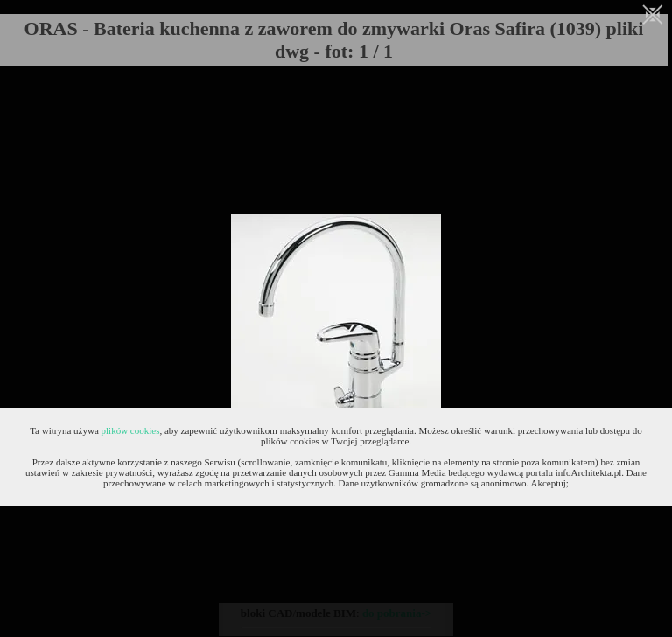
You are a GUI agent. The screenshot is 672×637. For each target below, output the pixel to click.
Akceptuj (549, 483)
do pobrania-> (397, 613)
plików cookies (131, 430)
